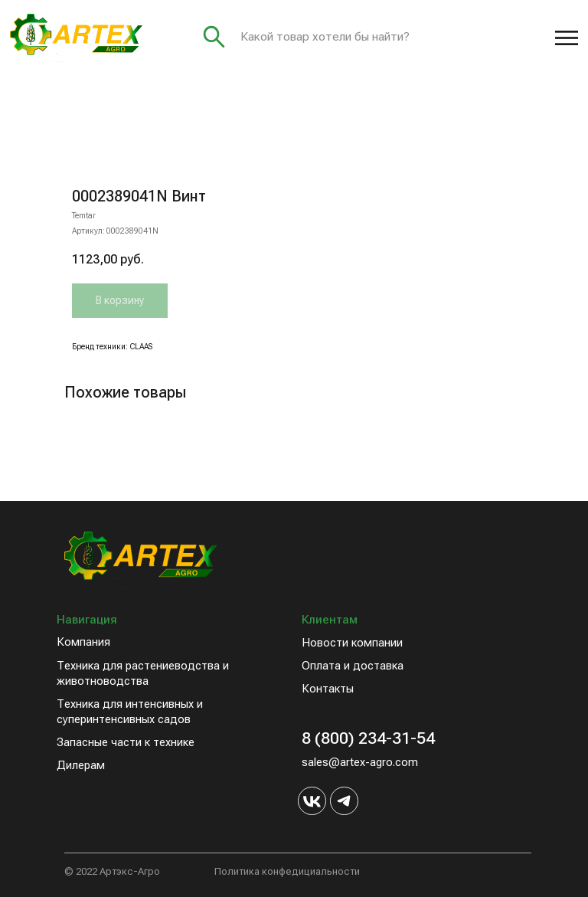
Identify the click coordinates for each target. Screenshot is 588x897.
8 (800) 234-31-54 (368, 738)
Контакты (328, 689)
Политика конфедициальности (287, 871)
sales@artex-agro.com (360, 762)
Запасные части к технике (126, 742)
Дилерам (81, 765)
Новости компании (352, 643)
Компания (83, 642)
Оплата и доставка (353, 666)
